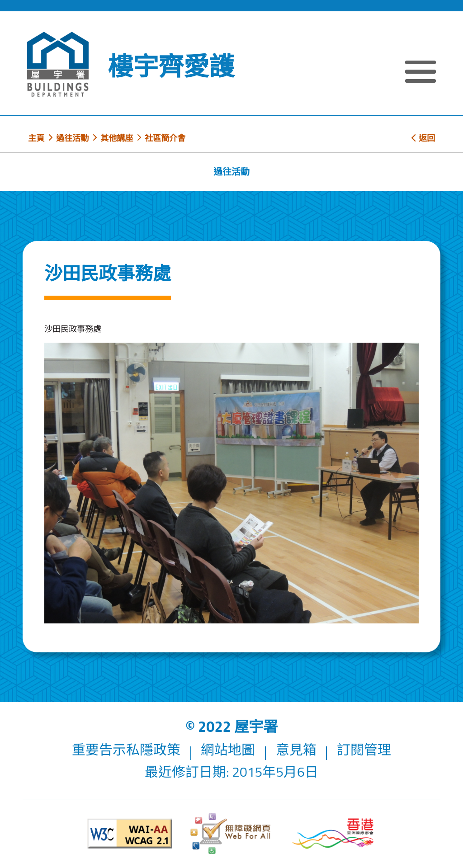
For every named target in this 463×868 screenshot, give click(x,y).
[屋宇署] (58, 64)
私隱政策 (153, 750)
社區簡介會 (165, 138)
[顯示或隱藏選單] (420, 73)
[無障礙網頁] (231, 834)
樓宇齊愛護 (171, 66)
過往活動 (72, 138)
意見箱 (296, 750)
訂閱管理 (364, 750)
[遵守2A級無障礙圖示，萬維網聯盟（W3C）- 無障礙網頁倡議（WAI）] (130, 834)
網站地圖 (228, 750)
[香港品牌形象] (333, 834)
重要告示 (99, 750)
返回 (423, 138)
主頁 (36, 138)
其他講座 (117, 138)
